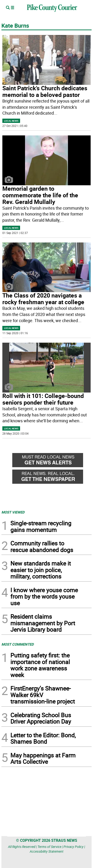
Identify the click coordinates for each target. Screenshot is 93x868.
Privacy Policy (74, 847)
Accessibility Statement (47, 851)
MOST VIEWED (13, 512)
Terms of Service (49, 847)
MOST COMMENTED (18, 644)
